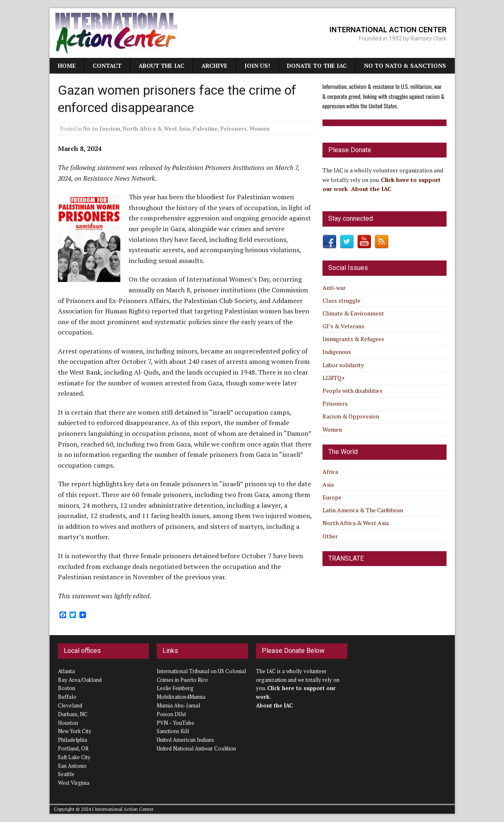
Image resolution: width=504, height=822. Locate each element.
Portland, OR (73, 748)
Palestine (205, 129)
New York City (75, 731)
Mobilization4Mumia (181, 697)
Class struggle (342, 300)
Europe (332, 497)
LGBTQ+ (334, 378)
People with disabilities (352, 391)
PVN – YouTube (176, 723)
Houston (68, 723)
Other (330, 536)
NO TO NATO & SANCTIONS (405, 66)
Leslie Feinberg (175, 688)
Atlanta (66, 671)
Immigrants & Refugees (353, 339)
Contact (107, 66)
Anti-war (334, 288)
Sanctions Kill (173, 731)
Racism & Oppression (351, 416)
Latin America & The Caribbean (363, 510)
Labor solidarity (343, 365)
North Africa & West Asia (156, 129)
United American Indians (185, 740)
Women (259, 129)
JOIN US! (257, 66)
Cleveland (70, 705)
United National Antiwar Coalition (196, 748)
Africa (330, 472)
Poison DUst (171, 714)
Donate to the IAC (317, 66)
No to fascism (102, 129)
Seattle (66, 774)
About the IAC (161, 66)
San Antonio (72, 766)
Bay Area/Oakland (80, 680)
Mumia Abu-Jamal (178, 705)
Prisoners (234, 129)
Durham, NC (73, 714)
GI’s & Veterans (343, 326)
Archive (214, 66)
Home (67, 66)
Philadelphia (73, 740)
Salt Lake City (74, 757)
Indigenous (337, 352)
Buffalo (67, 697)
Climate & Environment (353, 313)
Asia (328, 484)
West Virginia (74, 783)
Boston (67, 688)
